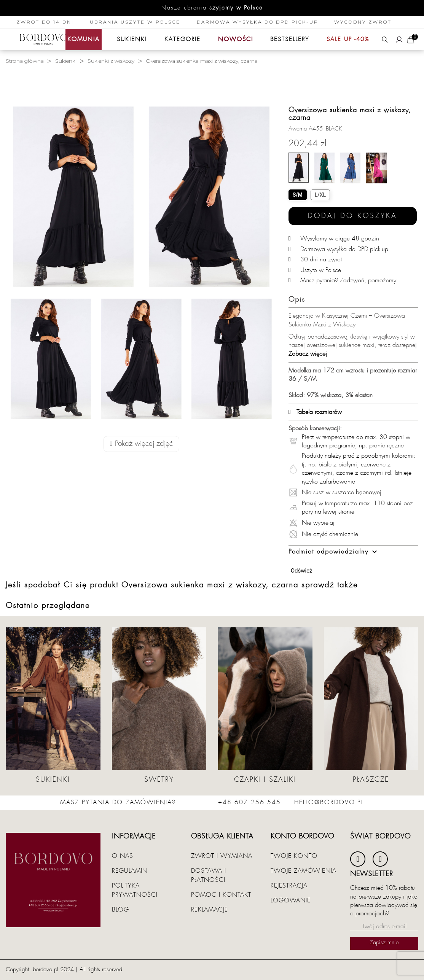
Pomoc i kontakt (221, 895)
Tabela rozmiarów (315, 412)
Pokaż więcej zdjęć (141, 444)
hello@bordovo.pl (329, 802)
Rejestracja (289, 886)
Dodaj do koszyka (353, 216)
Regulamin (130, 871)
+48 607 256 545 (249, 802)
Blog (120, 910)
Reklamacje (210, 910)
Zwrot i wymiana (222, 856)
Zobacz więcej (308, 354)
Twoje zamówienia (304, 871)
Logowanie (291, 900)
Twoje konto (294, 856)
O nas (123, 856)
